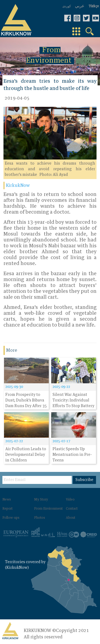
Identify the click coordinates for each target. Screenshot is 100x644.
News (7, 500)
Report (7, 509)
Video (70, 500)
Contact (72, 509)
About (71, 518)
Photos (40, 518)
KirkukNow (18, 185)
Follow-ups (11, 518)
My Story (41, 500)
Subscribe (84, 480)
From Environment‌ (48, 509)
